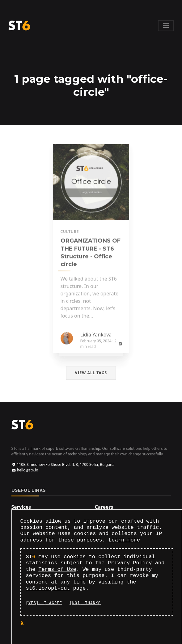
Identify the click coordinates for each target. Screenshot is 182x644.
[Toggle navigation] (166, 26)
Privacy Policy (130, 563)
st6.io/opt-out (48, 588)
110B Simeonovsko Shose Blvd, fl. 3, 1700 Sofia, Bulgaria (63, 464)
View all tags (91, 373)
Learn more (124, 540)
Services (21, 507)
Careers (104, 507)
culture (70, 235)
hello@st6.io (25, 470)
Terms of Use (57, 569)
